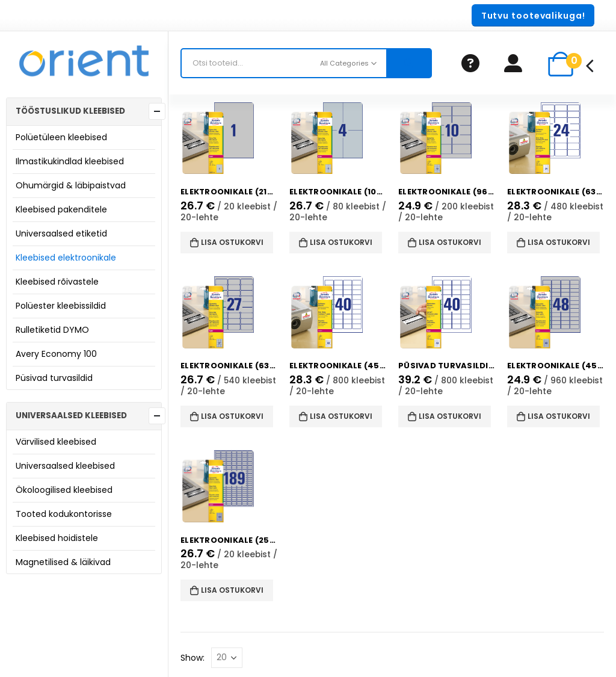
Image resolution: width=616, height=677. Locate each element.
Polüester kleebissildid (61, 306)
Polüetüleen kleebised (61, 137)
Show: (192, 658)
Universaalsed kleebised (65, 466)
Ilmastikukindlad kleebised (70, 161)
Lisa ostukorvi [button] (232, 242)
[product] (229, 138)
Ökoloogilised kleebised (64, 490)
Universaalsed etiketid (61, 233)
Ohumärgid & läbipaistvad (71, 185)
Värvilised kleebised (56, 442)
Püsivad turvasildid (54, 378)
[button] (533, 15)
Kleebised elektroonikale (66, 258)
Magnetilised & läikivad (63, 562)
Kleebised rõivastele (57, 282)
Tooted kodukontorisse (64, 514)
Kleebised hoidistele (57, 538)
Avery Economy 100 (56, 354)
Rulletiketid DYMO (52, 330)
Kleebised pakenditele (61, 209)
